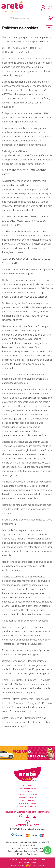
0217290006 (17, 829)
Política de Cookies (28, 803)
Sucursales (28, 785)
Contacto (28, 791)
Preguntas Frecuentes (28, 788)
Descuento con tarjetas (28, 806)
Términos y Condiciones (28, 854)
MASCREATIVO (36, 866)
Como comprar (28, 800)
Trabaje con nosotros (28, 794)
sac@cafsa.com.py (35, 829)
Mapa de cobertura (28, 797)
